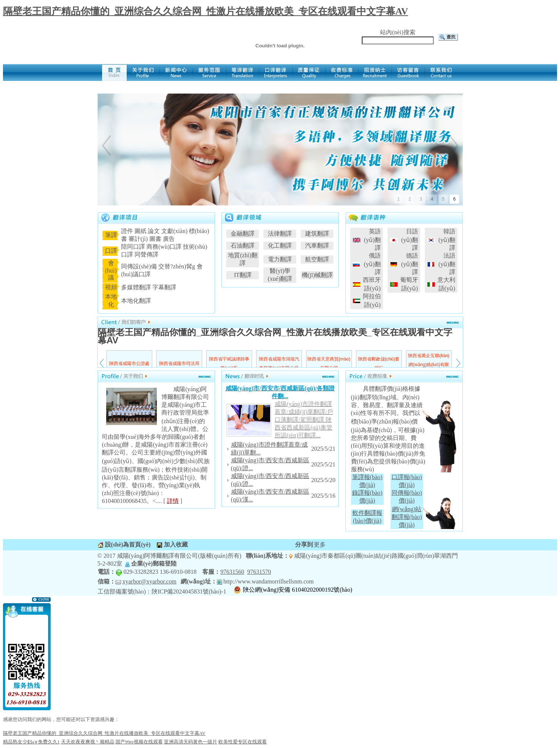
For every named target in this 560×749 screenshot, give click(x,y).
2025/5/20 (323, 480)
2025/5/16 (323, 496)
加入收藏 (175, 545)
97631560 (232, 572)
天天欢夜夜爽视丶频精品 (88, 742)
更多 (320, 545)
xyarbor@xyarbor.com (150, 581)
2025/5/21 (323, 449)
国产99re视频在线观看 (139, 742)
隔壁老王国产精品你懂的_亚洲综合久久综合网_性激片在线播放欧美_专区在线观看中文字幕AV (205, 11)
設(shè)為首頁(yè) (127, 545)
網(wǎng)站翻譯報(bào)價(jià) (407, 517)
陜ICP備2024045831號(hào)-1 (189, 591)
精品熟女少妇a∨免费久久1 (31, 742)
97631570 (259, 572)
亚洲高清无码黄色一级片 (191, 742)
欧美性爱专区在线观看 (243, 742)
